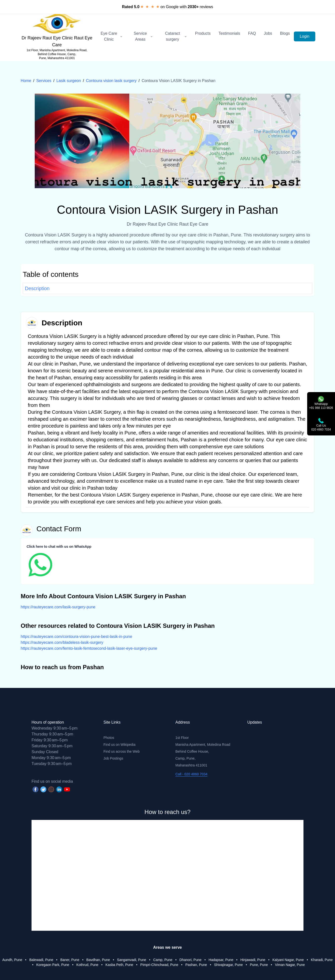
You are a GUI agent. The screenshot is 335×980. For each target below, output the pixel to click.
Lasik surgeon (69, 81)
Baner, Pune (70, 960)
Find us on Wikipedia (119, 745)
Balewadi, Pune (41, 960)
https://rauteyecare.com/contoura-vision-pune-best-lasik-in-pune (76, 637)
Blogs (285, 33)
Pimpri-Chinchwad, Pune (159, 965)
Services (44, 81)
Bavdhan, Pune (98, 960)
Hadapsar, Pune (221, 960)
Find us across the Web (122, 751)
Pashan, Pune (196, 965)
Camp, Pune (163, 960)
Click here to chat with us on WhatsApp (59, 547)
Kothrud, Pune (87, 965)
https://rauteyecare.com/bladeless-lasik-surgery (62, 642)
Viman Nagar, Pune (290, 965)
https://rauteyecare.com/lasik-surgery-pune (58, 607)
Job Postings (113, 758)
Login (305, 36)
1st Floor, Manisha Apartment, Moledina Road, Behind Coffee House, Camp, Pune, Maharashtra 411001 (57, 54)
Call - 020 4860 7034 (191, 774)
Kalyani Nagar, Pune (288, 960)
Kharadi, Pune (322, 960)
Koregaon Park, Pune (53, 965)
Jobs (268, 33)
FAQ (252, 33)
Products (203, 33)
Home (26, 81)
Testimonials (229, 33)
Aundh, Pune (12, 960)
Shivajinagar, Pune (228, 965)
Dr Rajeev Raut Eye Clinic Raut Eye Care (57, 41)
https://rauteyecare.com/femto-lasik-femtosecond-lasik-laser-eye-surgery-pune (89, 648)
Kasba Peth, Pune (119, 965)
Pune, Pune (259, 965)
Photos (109, 738)
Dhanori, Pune (191, 960)
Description (37, 288)
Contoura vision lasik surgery (111, 81)
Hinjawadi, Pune (253, 960)
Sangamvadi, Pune (132, 960)
